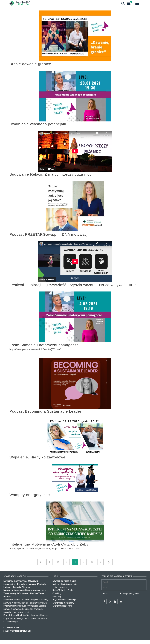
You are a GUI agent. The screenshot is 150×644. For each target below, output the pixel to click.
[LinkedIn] (121, 602)
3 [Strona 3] (67, 562)
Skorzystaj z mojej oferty (63, 603)
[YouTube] (115, 602)
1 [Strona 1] (50, 562)
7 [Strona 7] (100, 562)
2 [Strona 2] (58, 562)
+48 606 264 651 (13, 628)
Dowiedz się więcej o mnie (64, 581)
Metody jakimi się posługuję (65, 584)
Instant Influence (60, 587)
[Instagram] (110, 602)
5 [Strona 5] (83, 562)
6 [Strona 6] (92, 562)
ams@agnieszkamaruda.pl (18, 631)
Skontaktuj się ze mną (62, 606)
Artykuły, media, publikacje (64, 600)
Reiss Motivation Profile (63, 590)
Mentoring (57, 597)
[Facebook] (104, 602)
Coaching (57, 593)
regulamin (135, 594)
